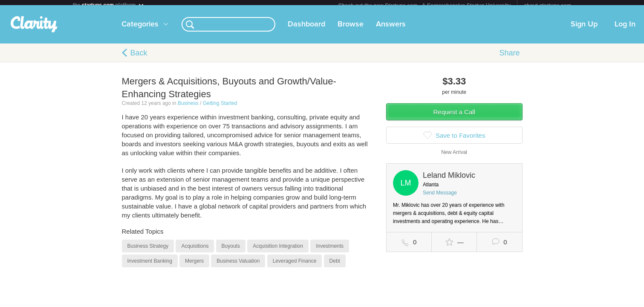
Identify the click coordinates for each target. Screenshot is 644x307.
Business (188, 108)
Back (139, 58)
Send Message (440, 198)
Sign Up (584, 29)
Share (509, 58)
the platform (109, 5)
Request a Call (454, 117)
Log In (625, 29)
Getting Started (220, 108)
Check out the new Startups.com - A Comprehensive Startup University (425, 6)
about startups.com (547, 6)
